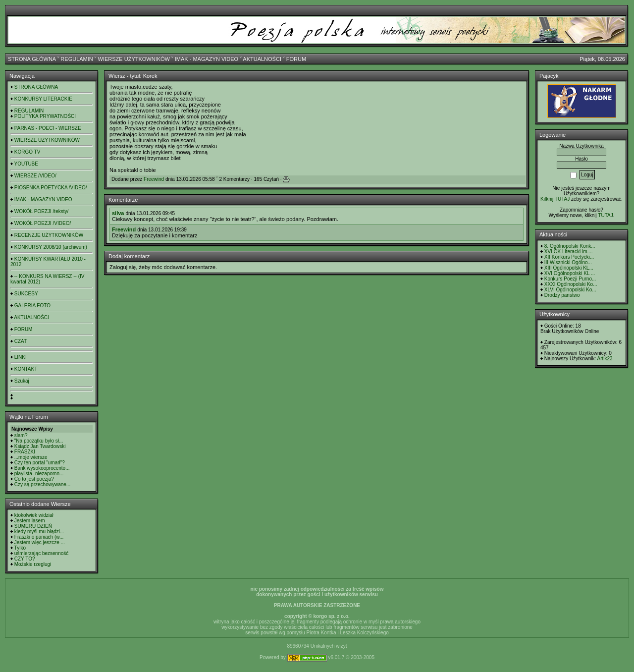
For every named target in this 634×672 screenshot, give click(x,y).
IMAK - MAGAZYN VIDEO (207, 59)
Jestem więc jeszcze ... (40, 542)
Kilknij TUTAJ (555, 199)
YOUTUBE (26, 164)
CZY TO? (25, 559)
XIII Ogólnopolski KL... (569, 268)
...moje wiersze (31, 457)
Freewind (154, 179)
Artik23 (605, 359)
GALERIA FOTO (32, 306)
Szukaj (22, 381)
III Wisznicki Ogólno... (568, 262)
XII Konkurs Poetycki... (569, 257)
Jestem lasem (30, 521)
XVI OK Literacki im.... (569, 252)
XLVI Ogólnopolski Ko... (570, 290)
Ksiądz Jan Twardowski (40, 446)
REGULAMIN (77, 59)
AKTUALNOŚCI (262, 59)
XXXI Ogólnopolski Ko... (571, 284)
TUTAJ (605, 215)
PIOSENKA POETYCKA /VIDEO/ (51, 188)
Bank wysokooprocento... (42, 468)
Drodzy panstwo (562, 295)
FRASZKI (25, 452)
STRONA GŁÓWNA (32, 59)
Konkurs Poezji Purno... (570, 279)
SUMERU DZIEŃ (33, 526)
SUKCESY (26, 294)
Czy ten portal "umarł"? (40, 463)
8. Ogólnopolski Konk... (570, 246)
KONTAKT (26, 369)
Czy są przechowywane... (42, 484)
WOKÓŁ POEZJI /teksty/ (41, 211)
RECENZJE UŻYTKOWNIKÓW (49, 235)
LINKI (21, 357)
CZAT (21, 341)
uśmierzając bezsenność (42, 553)
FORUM (296, 59)
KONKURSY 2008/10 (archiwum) (51, 247)
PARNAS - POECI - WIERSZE (48, 128)
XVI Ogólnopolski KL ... (570, 273)
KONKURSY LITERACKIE (43, 99)
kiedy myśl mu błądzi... (39, 532)
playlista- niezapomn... (39, 474)
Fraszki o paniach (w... (39, 537)
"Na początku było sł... (39, 441)
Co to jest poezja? (34, 479)
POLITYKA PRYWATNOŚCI (45, 116)
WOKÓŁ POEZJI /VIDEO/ (43, 223)
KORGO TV (27, 152)
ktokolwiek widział (34, 515)
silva (118, 213)
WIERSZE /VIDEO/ (35, 176)
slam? (21, 435)
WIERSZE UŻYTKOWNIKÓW (134, 59)
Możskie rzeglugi (33, 564)
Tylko (20, 548)
